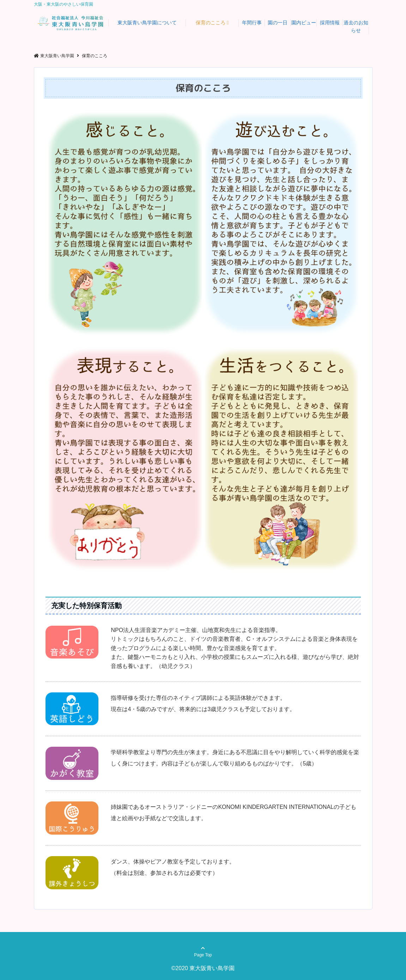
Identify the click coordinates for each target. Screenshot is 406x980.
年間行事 (252, 23)
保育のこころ (211, 23)
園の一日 (278, 23)
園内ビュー (304, 23)
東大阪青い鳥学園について (147, 23)
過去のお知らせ (356, 26)
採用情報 (330, 23)
